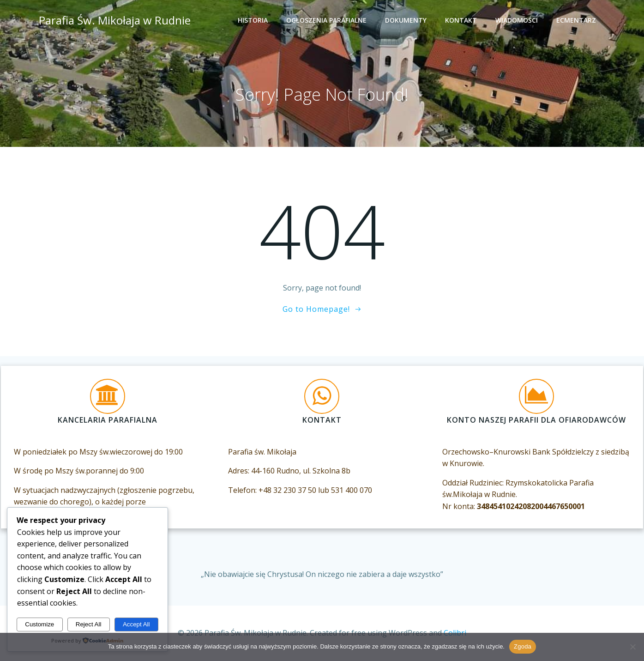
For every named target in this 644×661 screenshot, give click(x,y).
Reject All (89, 624)
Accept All (136, 624)
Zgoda (523, 646)
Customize (39, 624)
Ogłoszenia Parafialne (328, 21)
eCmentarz (578, 21)
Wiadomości (518, 21)
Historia (254, 21)
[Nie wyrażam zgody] (632, 647)
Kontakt (462, 21)
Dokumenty (407, 21)
